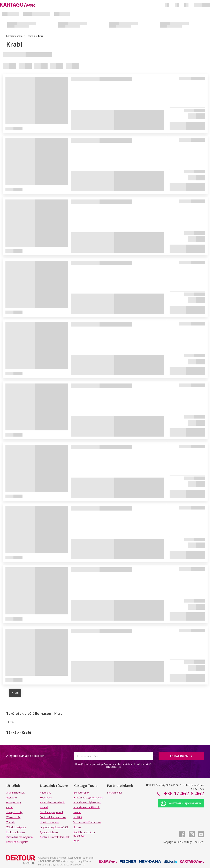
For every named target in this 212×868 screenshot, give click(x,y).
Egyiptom (12, 798)
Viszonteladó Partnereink (87, 822)
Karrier (77, 812)
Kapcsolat (45, 793)
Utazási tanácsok (49, 822)
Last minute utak (16, 832)
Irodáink (78, 817)
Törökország (13, 817)
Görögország (14, 802)
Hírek (76, 841)
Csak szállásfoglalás (17, 842)
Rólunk (77, 827)
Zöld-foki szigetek (16, 827)
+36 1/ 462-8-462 (183, 793)
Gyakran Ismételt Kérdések (55, 837)
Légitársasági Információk (54, 827)
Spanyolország (14, 812)
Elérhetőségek (81, 793)
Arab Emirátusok (15, 793)
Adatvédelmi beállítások (86, 807)
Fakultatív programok (52, 812)
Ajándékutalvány (49, 832)
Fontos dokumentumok (53, 817)
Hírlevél (44, 807)
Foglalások (46, 798)
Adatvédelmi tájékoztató (87, 802)
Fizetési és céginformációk (88, 798)
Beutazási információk (52, 802)
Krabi (15, 693)
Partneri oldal (114, 793)
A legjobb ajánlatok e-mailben (25, 756)
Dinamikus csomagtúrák (20, 837)
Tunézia (11, 822)
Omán (10, 807)
